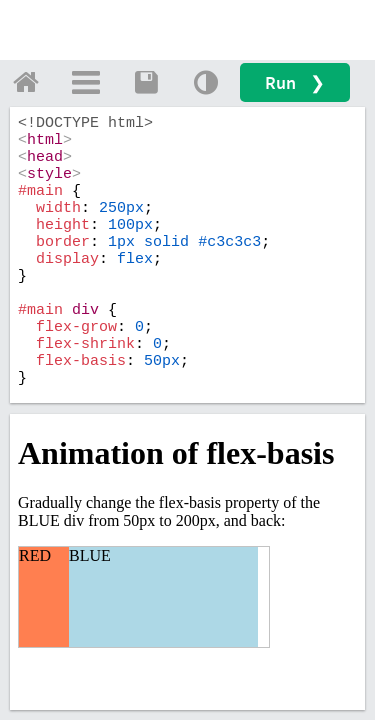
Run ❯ (295, 82)
